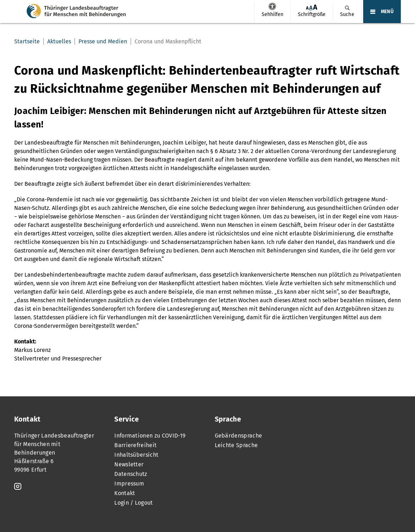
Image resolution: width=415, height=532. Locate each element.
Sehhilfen (272, 6)
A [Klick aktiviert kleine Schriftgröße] (307, 8)
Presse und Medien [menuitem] (103, 41)
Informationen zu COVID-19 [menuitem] (150, 436)
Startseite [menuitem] (27, 41)
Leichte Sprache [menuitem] (236, 445)
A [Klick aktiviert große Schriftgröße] (315, 7)
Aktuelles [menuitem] (59, 41)
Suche (347, 14)
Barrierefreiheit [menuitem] (135, 445)
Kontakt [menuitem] (125, 493)
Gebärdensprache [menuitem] (239, 436)
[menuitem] (272, 12)
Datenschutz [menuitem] (131, 474)
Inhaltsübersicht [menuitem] (136, 455)
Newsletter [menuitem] (129, 464)
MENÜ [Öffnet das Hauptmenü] (387, 12)
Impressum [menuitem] (129, 484)
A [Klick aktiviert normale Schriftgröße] (311, 8)
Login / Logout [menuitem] (133, 503)
